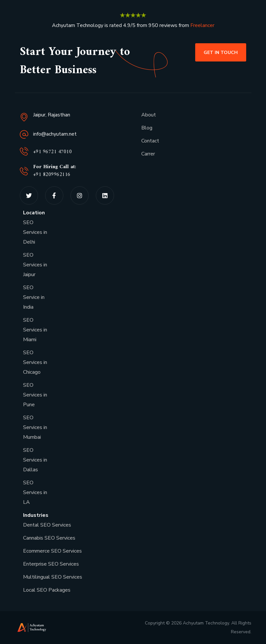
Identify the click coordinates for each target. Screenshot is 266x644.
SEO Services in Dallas (35, 460)
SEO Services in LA (35, 492)
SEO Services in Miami (35, 330)
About (149, 115)
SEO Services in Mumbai (35, 427)
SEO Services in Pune (35, 395)
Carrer (148, 154)
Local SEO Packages (47, 590)
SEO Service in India (34, 297)
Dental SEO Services (47, 525)
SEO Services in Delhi (35, 232)
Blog (147, 128)
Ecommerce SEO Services (52, 551)
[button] (221, 52)
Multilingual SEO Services (53, 577)
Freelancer (202, 25)
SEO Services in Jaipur (35, 265)
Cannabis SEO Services (49, 538)
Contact (150, 141)
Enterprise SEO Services (51, 564)
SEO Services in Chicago (35, 362)
